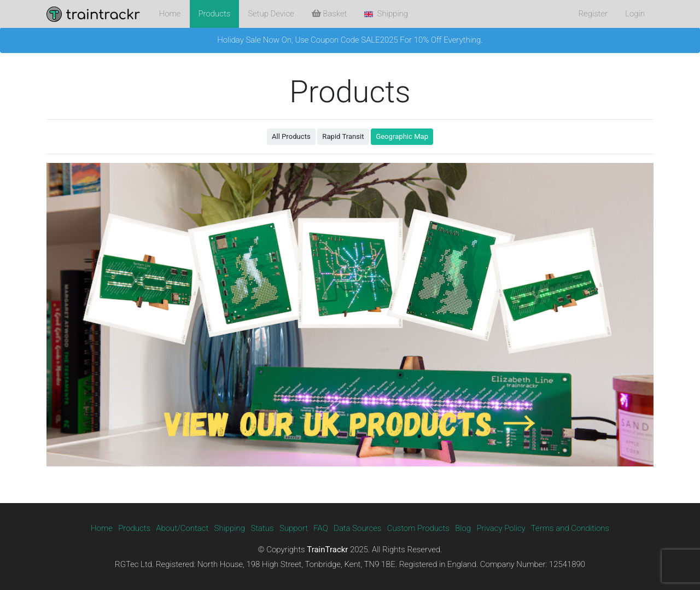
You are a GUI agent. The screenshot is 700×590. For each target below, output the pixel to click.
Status (262, 528)
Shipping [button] (386, 14)
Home (170, 14)
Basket (329, 14)
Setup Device (271, 14)
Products (215, 14)
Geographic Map (402, 136)
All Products (291, 136)
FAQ (320, 528)
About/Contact (182, 528)
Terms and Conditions (570, 528)
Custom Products (418, 528)
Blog (463, 528)
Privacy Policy (501, 528)
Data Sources (357, 528)
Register (593, 14)
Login (635, 14)
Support (294, 528)
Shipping (230, 528)
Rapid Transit (343, 136)
